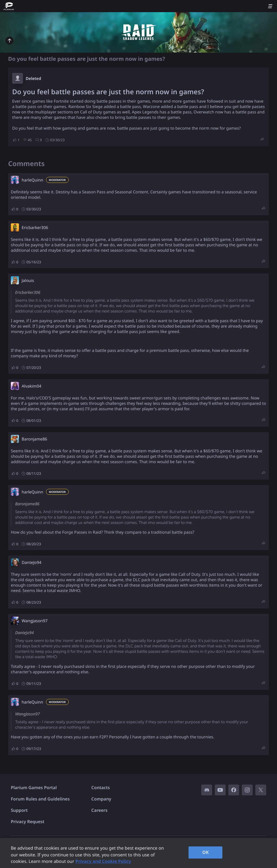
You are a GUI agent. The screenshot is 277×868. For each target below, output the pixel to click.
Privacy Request (28, 822)
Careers (100, 810)
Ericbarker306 (35, 228)
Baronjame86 (34, 439)
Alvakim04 (32, 386)
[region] (138, 853)
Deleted (33, 79)
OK (206, 852)
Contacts (101, 788)
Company (101, 799)
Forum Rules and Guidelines (40, 799)
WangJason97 (35, 621)
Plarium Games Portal (34, 788)
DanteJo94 (32, 563)
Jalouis (28, 281)
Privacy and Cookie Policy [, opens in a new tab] (103, 861)
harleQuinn (32, 180)
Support (19, 810)
